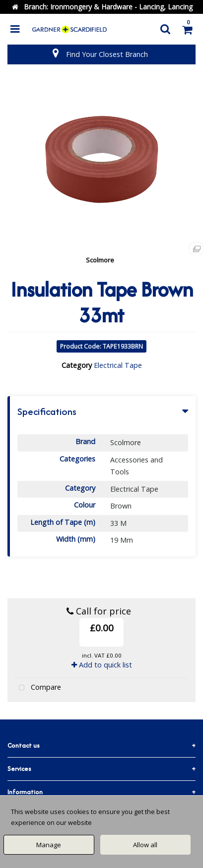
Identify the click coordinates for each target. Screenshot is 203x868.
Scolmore (100, 260)
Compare (38, 688)
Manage (49, 845)
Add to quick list (102, 665)
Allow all (145, 845)
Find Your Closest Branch (107, 54)
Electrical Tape (118, 365)
